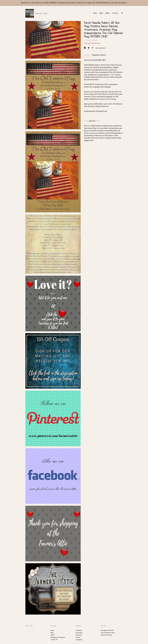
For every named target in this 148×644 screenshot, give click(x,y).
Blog (101, 13)
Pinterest (79, 635)
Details (87, 55)
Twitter (78, 637)
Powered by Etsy (106, 635)
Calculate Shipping (91, 40)
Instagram (79, 640)
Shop (95, 13)
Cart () (115, 13)
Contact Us (54, 640)
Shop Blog (79, 633)
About (107, 13)
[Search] (122, 13)
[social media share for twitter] (89, 48)
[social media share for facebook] (85, 48)
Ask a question (100, 48)
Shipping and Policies (58, 637)
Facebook (79, 630)
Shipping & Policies (99, 55)
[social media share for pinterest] (93, 48)
